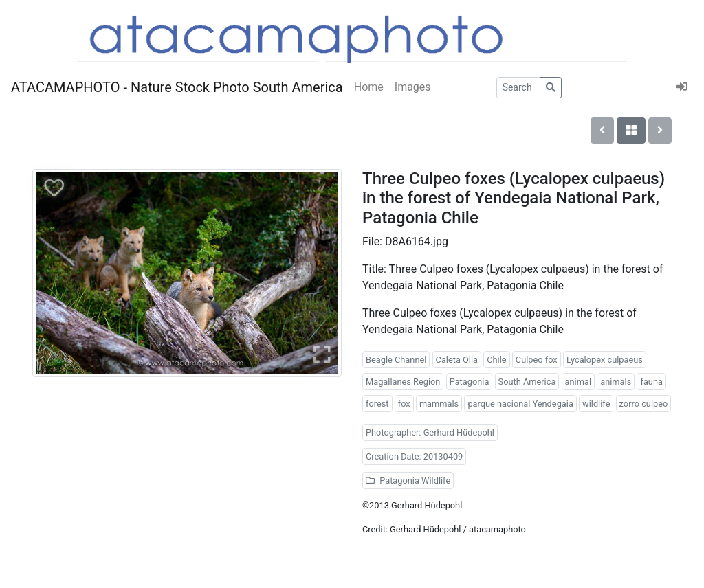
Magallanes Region (403, 382)
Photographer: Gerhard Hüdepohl (430, 432)
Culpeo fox (537, 360)
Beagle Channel (396, 360)
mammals (439, 404)
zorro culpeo (644, 404)
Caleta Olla (457, 360)
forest (377, 404)
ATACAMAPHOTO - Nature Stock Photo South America (177, 87)
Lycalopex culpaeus (605, 360)
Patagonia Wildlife (408, 480)
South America (527, 382)
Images (413, 87)
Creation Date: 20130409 (414, 456)
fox (404, 404)
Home (369, 87)
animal (578, 382)
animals (616, 382)
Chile (496, 360)
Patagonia (470, 382)
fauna (651, 382)
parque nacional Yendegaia (520, 404)
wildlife (596, 404)
